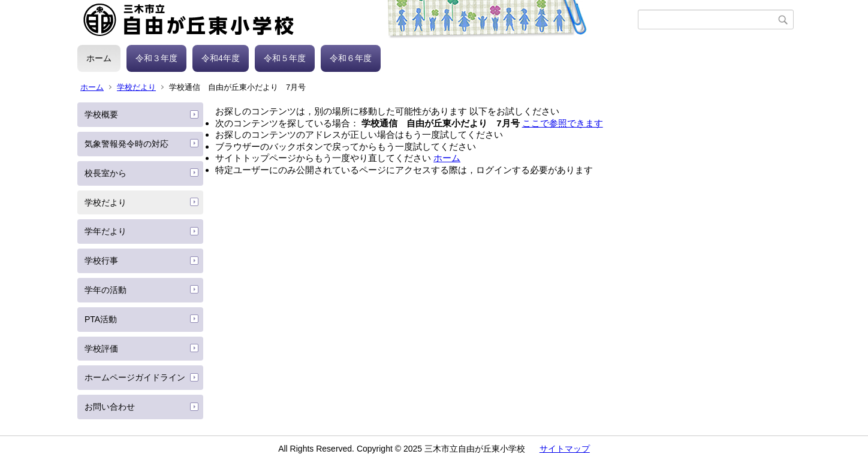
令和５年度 (285, 58)
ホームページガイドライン (135, 377)
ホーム (99, 58)
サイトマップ (565, 449)
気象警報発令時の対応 (126, 144)
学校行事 (101, 261)
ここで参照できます (563, 123)
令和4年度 (221, 58)
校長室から (106, 173)
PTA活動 (101, 319)
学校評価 (101, 349)
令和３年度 (156, 58)
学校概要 (101, 114)
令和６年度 (351, 58)
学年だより (106, 231)
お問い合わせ (110, 407)
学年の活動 (106, 290)
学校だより (136, 87)
